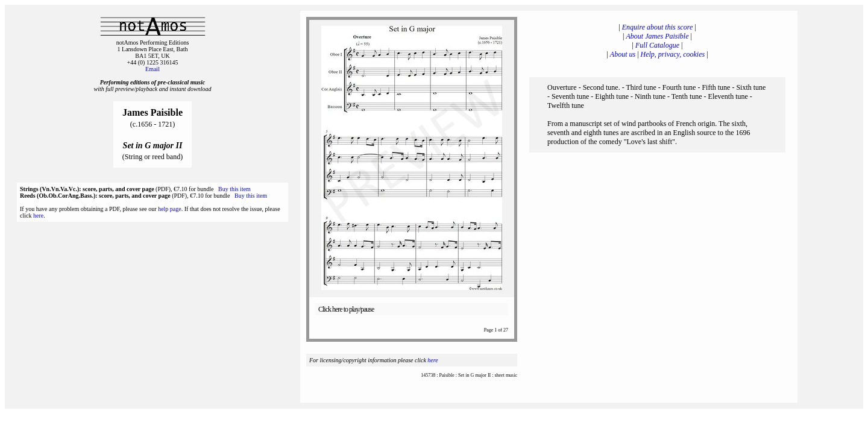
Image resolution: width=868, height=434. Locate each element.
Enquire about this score (657, 27)
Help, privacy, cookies (673, 54)
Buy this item (234, 189)
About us (623, 54)
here (38, 215)
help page (170, 209)
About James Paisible (658, 36)
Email (153, 69)
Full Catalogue (657, 45)
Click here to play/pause (346, 309)
